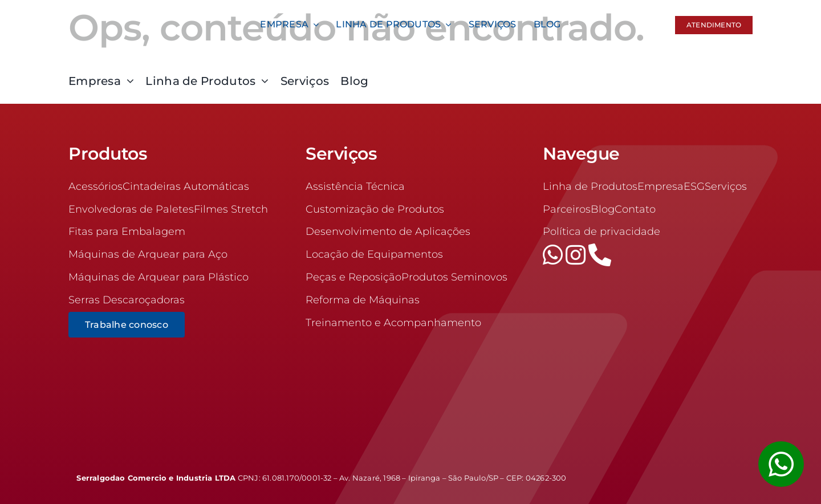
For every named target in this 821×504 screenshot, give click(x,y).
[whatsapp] (554, 255)
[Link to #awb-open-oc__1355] (781, 464)
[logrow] (677, 473)
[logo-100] (144, 11)
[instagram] (577, 255)
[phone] (600, 255)
